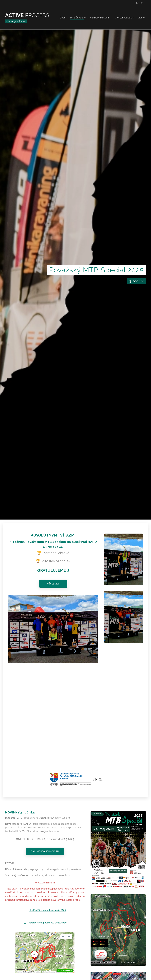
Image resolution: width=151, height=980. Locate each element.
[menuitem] (63, 18)
